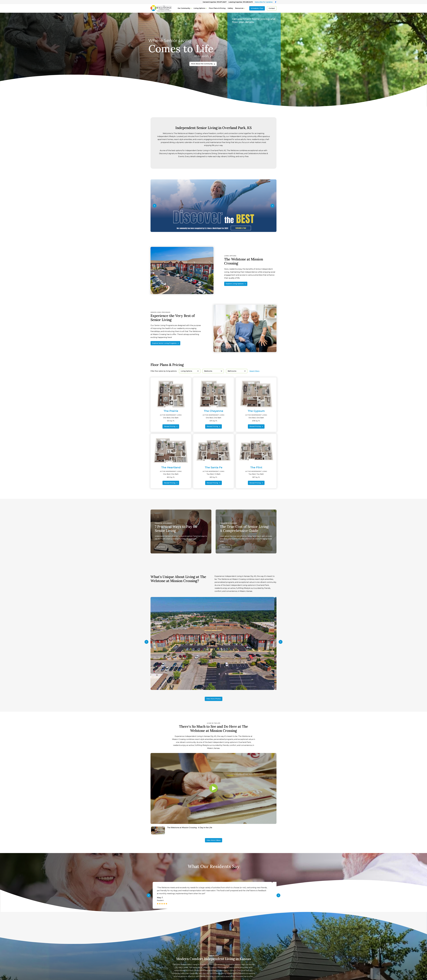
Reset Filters (254, 371)
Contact (272, 8)
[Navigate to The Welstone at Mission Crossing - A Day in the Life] (213, 830)
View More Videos (214, 840)
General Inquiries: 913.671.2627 (215, 2)
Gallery (230, 8)
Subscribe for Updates (264, 2)
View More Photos (214, 699)
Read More (161, 547)
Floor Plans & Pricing (217, 8)
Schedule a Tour (257, 8)
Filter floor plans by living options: (164, 371)
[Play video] (213, 788)
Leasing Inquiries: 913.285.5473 (241, 2)
